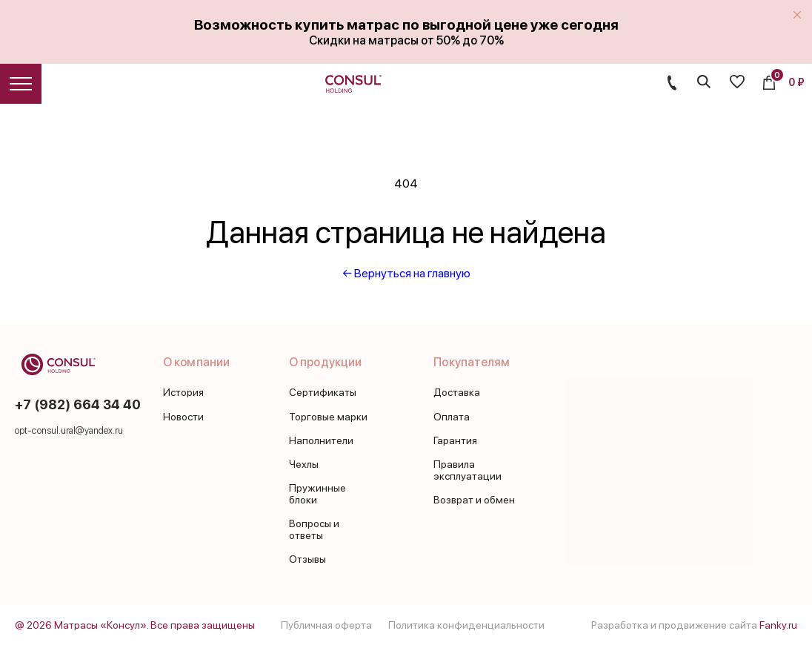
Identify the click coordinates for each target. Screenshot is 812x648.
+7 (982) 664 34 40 (78, 404)
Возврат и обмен (474, 500)
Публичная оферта (326, 625)
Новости (183, 417)
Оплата (452, 417)
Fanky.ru (778, 625)
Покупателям (472, 362)
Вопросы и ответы (314, 529)
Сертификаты (323, 392)
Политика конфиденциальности (466, 625)
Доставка (457, 392)
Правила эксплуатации (467, 470)
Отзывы (307, 559)
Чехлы (304, 464)
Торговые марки (328, 417)
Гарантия (455, 440)
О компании (196, 362)
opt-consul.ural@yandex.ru (69, 430)
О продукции (325, 362)
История (183, 392)
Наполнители (321, 440)
